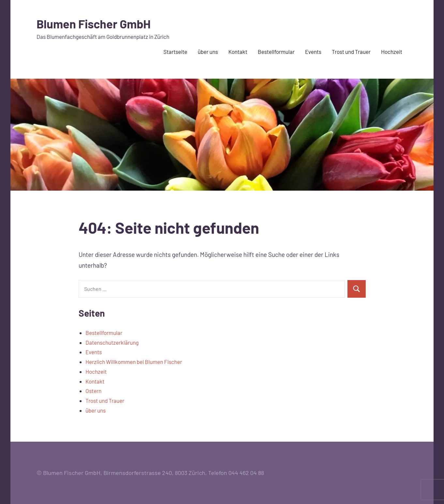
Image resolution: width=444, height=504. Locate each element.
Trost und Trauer (351, 52)
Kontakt (238, 52)
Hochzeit (392, 52)
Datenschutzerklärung (112, 342)
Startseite (175, 52)
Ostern (93, 391)
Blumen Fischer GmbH (94, 24)
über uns (208, 52)
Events (313, 52)
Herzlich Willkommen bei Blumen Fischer (134, 362)
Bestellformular (276, 52)
